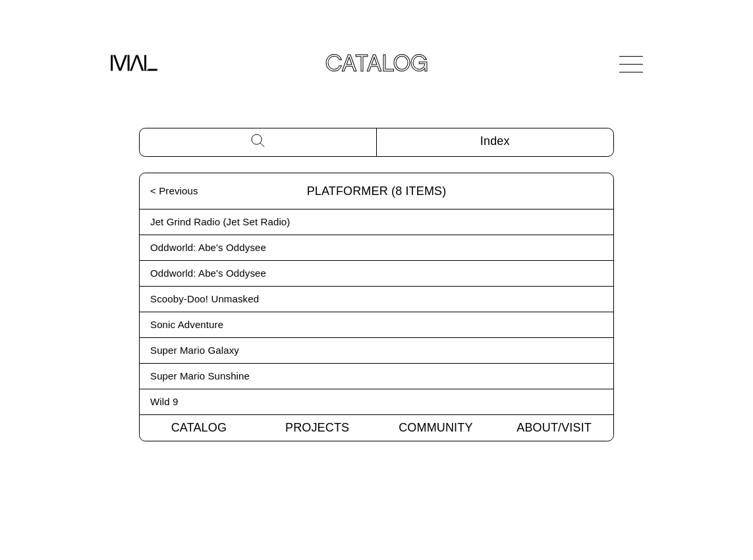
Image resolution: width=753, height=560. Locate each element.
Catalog (199, 428)
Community (435, 428)
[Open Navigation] (631, 64)
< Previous (174, 191)
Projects (317, 428)
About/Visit (554, 428)
